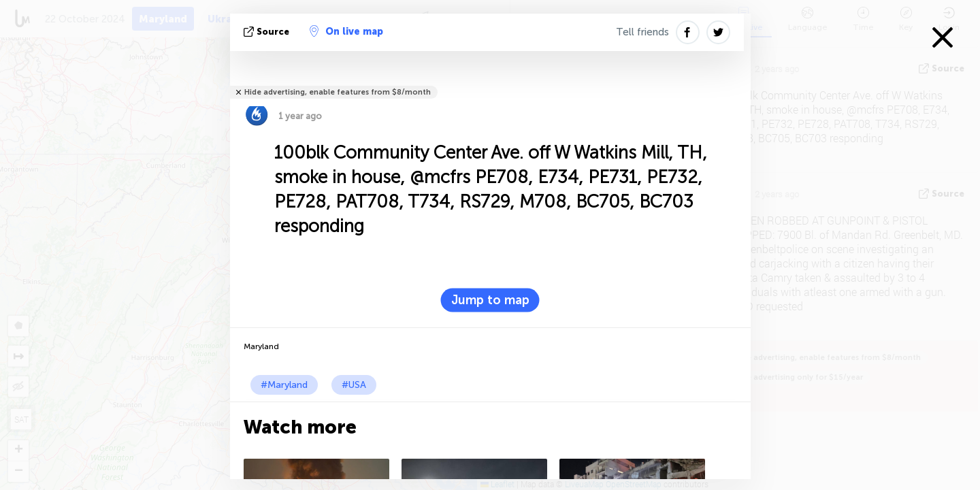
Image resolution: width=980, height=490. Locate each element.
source (268, 32)
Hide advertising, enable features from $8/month (338, 92)
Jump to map (490, 300)
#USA (354, 385)
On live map (346, 31)
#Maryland (284, 385)
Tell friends (642, 32)
